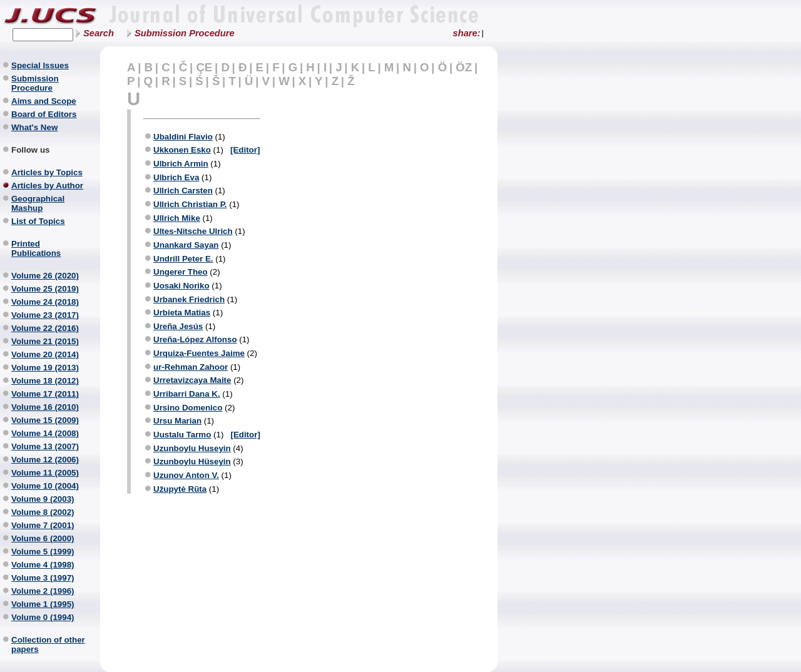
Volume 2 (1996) (43, 591)
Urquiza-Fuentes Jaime (199, 353)
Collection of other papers (48, 644)
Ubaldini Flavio (183, 137)
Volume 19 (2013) (45, 368)
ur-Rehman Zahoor (191, 367)
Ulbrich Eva (176, 177)
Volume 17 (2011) (45, 394)
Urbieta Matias (182, 313)
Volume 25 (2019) (45, 289)
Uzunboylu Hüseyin (192, 461)
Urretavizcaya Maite (192, 380)
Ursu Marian (177, 421)
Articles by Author (47, 186)
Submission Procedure (185, 33)
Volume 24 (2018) (45, 302)
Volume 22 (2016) (45, 328)
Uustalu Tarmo (182, 435)
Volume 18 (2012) (45, 381)
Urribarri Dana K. (187, 394)
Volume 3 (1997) (43, 578)
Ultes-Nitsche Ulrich (193, 231)
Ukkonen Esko (182, 150)
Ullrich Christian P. (190, 204)
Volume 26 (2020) (45, 276)
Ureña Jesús (178, 326)
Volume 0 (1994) (43, 617)
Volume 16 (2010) (45, 407)
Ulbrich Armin (181, 164)
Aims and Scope (44, 101)
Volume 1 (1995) (43, 604)
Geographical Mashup (38, 203)
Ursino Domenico (188, 408)
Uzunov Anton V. (186, 475)
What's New (34, 127)
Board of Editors (44, 114)
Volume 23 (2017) (45, 315)
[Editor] (245, 150)
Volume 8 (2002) (43, 512)
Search (99, 33)
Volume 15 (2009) (45, 420)
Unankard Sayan (186, 245)
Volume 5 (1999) (43, 552)
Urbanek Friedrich (189, 299)
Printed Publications (36, 248)
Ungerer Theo (181, 272)
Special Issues (40, 65)
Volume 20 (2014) (45, 354)
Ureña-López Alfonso (195, 339)
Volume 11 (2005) (45, 473)
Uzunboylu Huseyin (192, 448)
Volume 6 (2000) (43, 538)
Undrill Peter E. (183, 259)
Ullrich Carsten (183, 191)
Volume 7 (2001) (43, 525)
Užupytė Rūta (180, 489)
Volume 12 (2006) (45, 460)
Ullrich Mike (177, 218)
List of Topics (38, 221)
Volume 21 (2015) (45, 341)
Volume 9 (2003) (43, 499)
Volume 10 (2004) (45, 486)
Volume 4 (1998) (43, 565)
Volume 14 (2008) (45, 433)
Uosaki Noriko (181, 286)
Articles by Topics (47, 172)
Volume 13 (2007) (45, 446)
